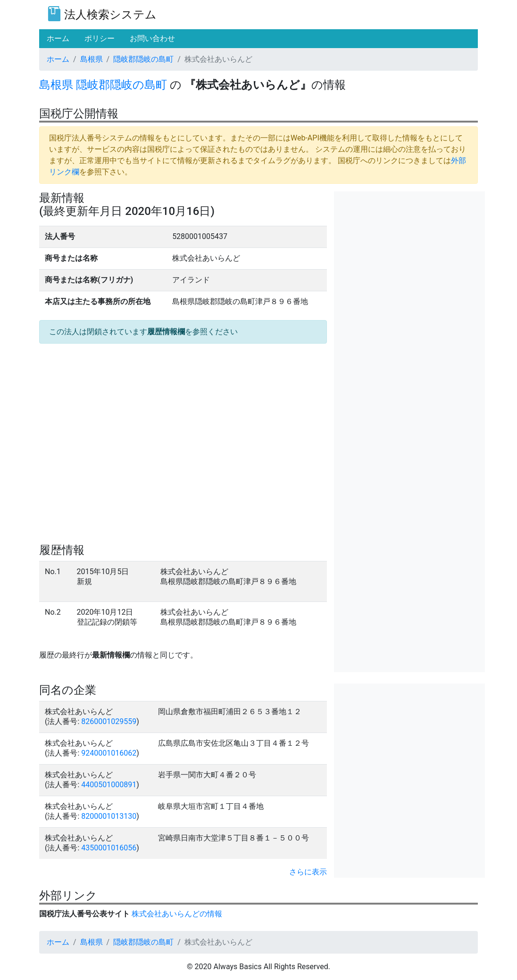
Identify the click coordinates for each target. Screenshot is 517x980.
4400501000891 (109, 785)
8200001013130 (109, 816)
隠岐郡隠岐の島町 (143, 59)
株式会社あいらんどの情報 (177, 914)
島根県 (92, 59)
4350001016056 (109, 848)
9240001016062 (109, 753)
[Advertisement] (409, 250)
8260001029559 (109, 721)
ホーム (58, 59)
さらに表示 (308, 872)
